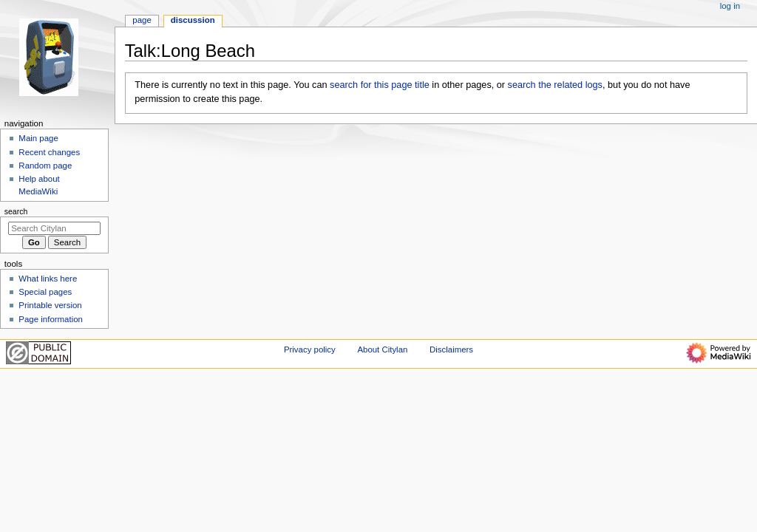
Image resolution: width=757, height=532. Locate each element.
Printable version (50, 305)
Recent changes (49, 152)
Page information (51, 319)
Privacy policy (310, 349)
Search (16, 211)
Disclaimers (451, 349)
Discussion (193, 20)
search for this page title (380, 85)
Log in (730, 6)
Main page (38, 138)
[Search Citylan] (54, 228)
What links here (48, 279)
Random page (45, 166)
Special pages (45, 292)
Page (142, 20)
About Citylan (382, 349)
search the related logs (555, 85)
